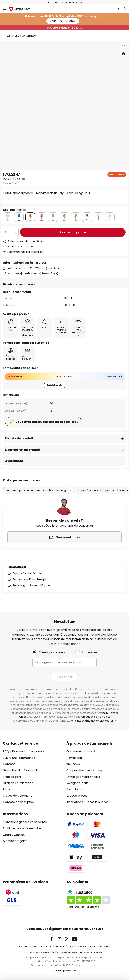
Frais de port (12, 777)
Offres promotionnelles (83, 777)
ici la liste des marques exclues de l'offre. (93, 721)
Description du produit (23, 450)
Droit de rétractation (18, 783)
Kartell (68, 298)
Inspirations (75, 802)
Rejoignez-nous (77, 783)
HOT (63, 21)
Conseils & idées (97, 802)
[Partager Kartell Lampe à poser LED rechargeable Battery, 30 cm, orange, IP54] (124, 54)
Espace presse (77, 796)
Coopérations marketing (84, 770)
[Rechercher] (118, 9)
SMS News (73, 764)
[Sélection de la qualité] (11, 232)
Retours (9, 789)
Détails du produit (19, 438)
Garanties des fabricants (21, 770)
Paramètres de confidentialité (36, 946)
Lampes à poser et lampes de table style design (37, 490)
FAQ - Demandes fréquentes (24, 751)
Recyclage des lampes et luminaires (81, 952)
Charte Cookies (14, 835)
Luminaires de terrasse (21, 36)
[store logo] (21, 9)
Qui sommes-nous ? (81, 751)
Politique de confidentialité (95, 717)
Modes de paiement (17, 796)
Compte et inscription (19, 802)
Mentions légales (15, 841)
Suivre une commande (19, 758)
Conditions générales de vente (25, 822)
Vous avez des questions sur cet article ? (47, 422)
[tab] (33, 773)
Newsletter (74, 758)
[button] (124, 47)
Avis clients (14, 461)
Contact (9, 764)
